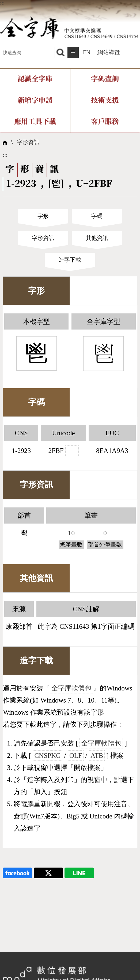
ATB (97, 756)
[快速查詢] (27, 52)
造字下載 (70, 260)
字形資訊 (28, 142)
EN (87, 52)
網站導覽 (109, 52)
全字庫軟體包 (71, 688)
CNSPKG (48, 756)
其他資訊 (97, 238)
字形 (43, 216)
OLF (76, 756)
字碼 (97, 216)
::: (2, 3)
